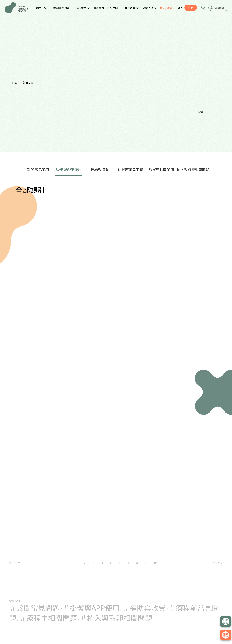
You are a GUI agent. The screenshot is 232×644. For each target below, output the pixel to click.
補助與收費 (100, 169)
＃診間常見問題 (34, 608)
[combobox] (218, 8)
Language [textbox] (220, 8)
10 (155, 563)
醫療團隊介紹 (61, 8)
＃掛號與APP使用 (91, 608)
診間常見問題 (38, 169)
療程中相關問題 (161, 169)
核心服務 (81, 8)
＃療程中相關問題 (48, 618)
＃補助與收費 (144, 608)
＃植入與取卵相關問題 (116, 618)
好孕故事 (130, 8)
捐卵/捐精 (166, 8)
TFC (14, 83)
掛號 (191, 8)
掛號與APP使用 (69, 169)
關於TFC (41, 8)
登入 (180, 8)
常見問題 (28, 83)
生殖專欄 (112, 8)
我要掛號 (226, 635)
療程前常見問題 (130, 169)
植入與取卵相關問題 (193, 169)
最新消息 (148, 8)
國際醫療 (99, 8)
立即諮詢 (226, 621)
